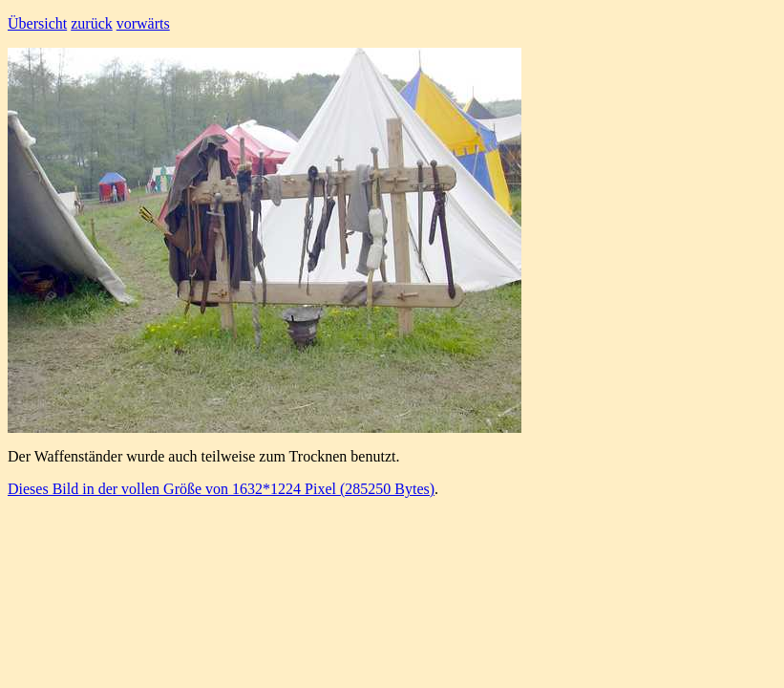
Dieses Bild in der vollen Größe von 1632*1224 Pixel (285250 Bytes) (221, 489)
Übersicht (37, 23)
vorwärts (143, 23)
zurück (92, 23)
